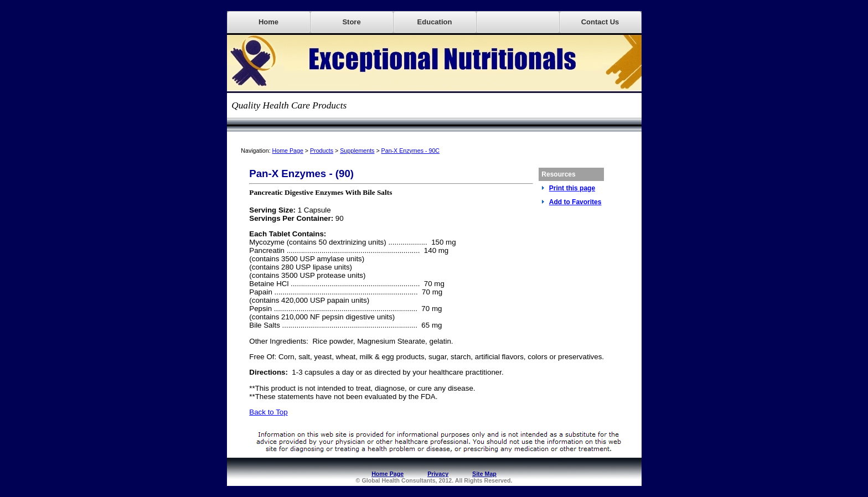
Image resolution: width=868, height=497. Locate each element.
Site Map (484, 474)
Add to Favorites (575, 202)
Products (322, 151)
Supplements (357, 151)
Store (351, 22)
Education (435, 22)
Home (268, 22)
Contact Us (600, 22)
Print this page (572, 188)
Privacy (438, 474)
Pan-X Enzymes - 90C (410, 151)
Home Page (288, 151)
